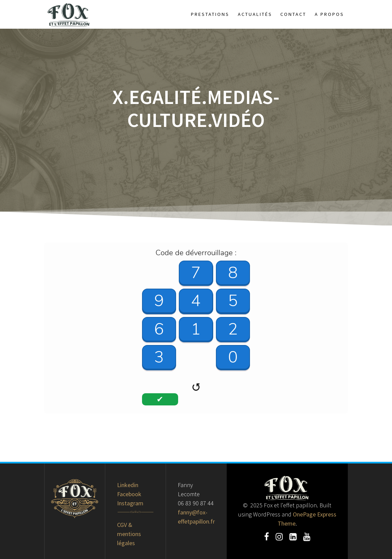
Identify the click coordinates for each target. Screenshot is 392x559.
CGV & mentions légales (129, 534)
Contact (293, 14)
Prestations (210, 14)
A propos (329, 14)
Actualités (255, 14)
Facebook (129, 494)
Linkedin (128, 485)
